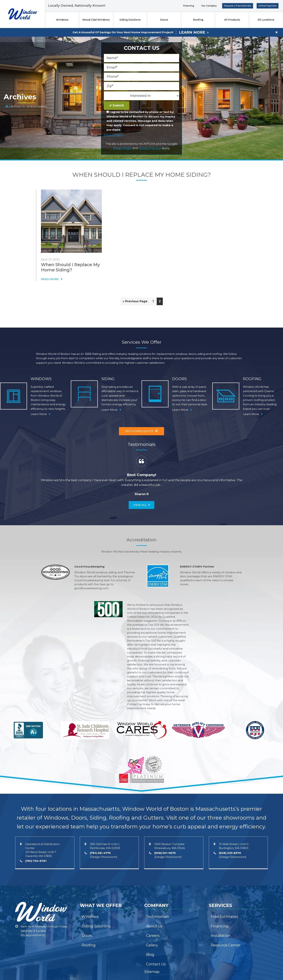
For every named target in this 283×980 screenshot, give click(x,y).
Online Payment (268, 6)
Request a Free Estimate (238, 6)
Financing (189, 6)
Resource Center (226, 945)
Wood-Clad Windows (96, 20)
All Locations (266, 20)
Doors (164, 20)
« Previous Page (135, 302)
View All (140, 505)
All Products (232, 20)
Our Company (209, 6)
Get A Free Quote (139, 431)
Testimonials (157, 917)
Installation (221, 936)
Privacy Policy (113, 135)
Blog (150, 955)
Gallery (152, 945)
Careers (153, 936)
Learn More (192, 32)
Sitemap (152, 972)
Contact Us (156, 964)
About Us (154, 926)
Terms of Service (150, 148)
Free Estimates (224, 917)
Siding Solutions (130, 20)
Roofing (198, 20)
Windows (62, 20)
